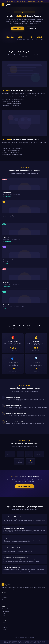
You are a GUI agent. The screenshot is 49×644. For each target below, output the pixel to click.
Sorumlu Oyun (5, 627)
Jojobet (6, 584)
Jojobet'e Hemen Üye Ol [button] (24, 486)
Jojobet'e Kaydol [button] (18, 28)
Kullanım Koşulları (5, 625)
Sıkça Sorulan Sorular (6, 609)
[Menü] (46, 5)
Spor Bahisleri (4, 595)
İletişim (3, 614)
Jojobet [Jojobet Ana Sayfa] (6, 5)
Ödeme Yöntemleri (6, 602)
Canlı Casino (4, 597)
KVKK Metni (4, 630)
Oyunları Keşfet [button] (32, 28)
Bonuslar (3, 600)
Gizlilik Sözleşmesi (5, 623)
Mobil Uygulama (5, 616)
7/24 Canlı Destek (5, 611)
